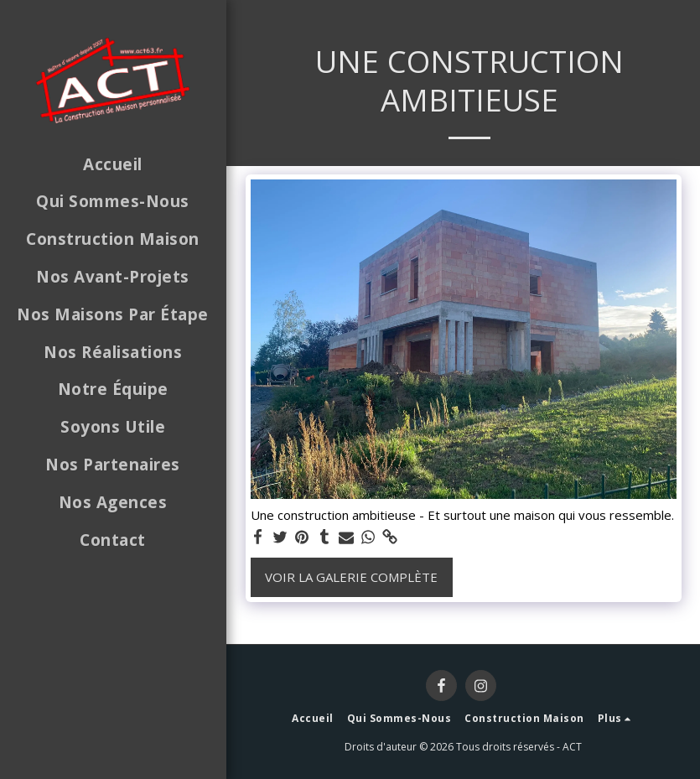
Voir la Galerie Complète (351, 577)
